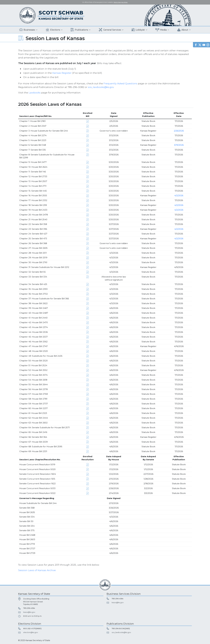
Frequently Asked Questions (120, 83)
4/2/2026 (179, 195)
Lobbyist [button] (138, 30)
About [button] (183, 30)
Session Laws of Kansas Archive (37, 570)
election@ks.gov (31, 632)
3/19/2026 (179, 145)
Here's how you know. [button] (121, 2)
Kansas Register (62, 73)
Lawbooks (35, 93)
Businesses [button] (27, 30)
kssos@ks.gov (29, 612)
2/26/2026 (179, 131)
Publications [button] (79, 30)
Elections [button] (53, 30)
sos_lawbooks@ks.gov (101, 87)
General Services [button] (110, 30)
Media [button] (161, 30)
